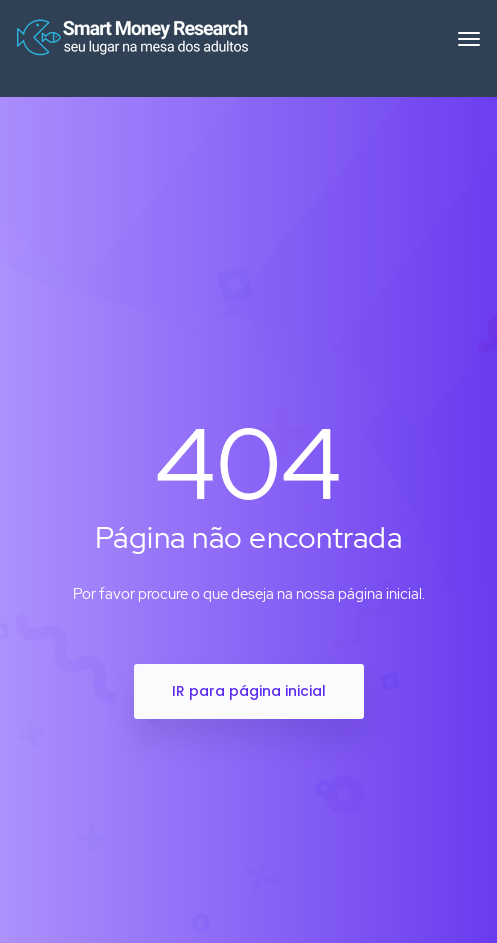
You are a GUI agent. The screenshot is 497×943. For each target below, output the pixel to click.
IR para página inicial (249, 691)
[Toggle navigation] (469, 49)
